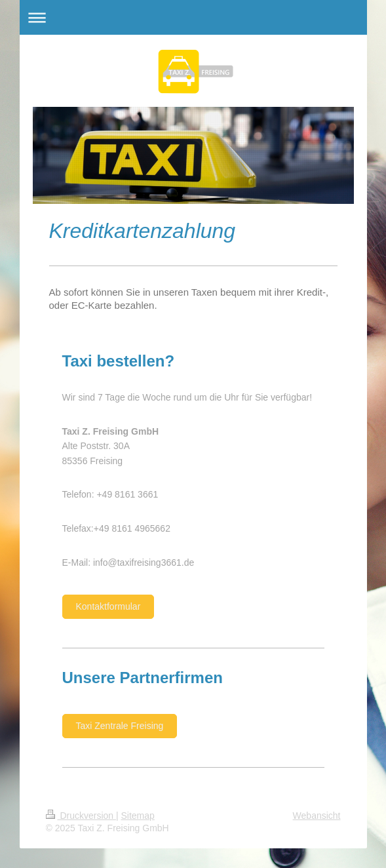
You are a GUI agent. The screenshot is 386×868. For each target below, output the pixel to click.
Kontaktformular (108, 606)
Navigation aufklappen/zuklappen (193, 17)
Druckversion (81, 816)
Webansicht (317, 816)
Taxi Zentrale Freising (120, 726)
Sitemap (138, 816)
